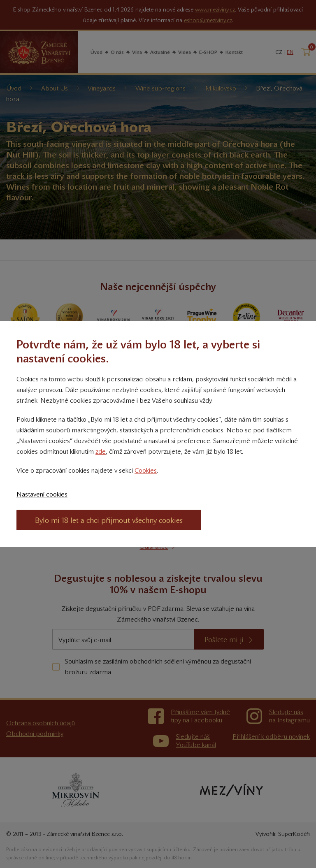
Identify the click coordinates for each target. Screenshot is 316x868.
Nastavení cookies (42, 494)
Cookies (146, 470)
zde (101, 451)
